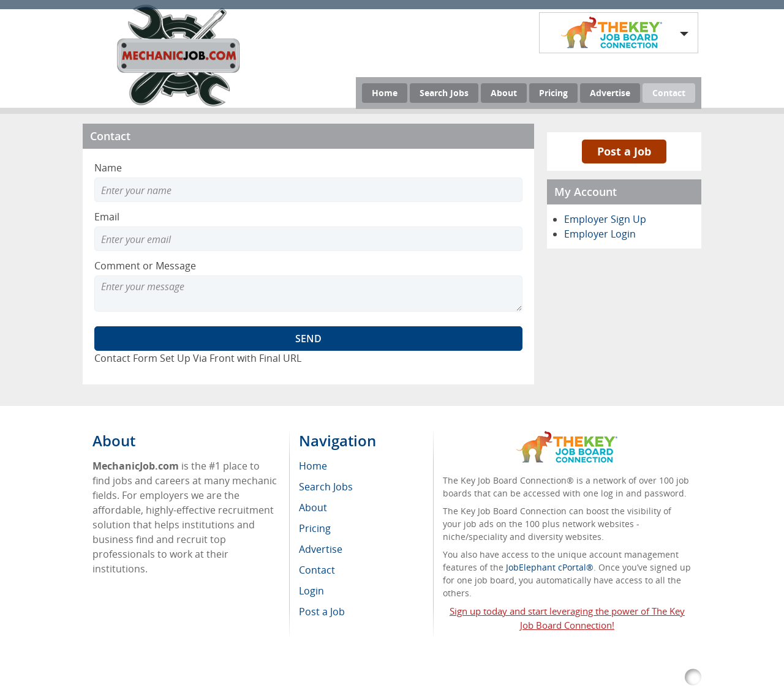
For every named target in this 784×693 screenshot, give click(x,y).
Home (385, 93)
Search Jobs (444, 93)
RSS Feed (350, 677)
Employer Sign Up (605, 219)
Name (108, 168)
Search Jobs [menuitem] (326, 487)
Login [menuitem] (311, 591)
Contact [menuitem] (317, 570)
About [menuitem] (313, 508)
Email (107, 217)
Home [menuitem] (313, 466)
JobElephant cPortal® (550, 567)
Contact (669, 93)
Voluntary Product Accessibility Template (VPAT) (542, 677)
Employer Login (600, 234)
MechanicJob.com (200, 677)
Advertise (610, 93)
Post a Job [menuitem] (322, 612)
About (504, 93)
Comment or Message (145, 266)
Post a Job (624, 151)
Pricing (553, 93)
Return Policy (407, 677)
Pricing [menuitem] (315, 528)
